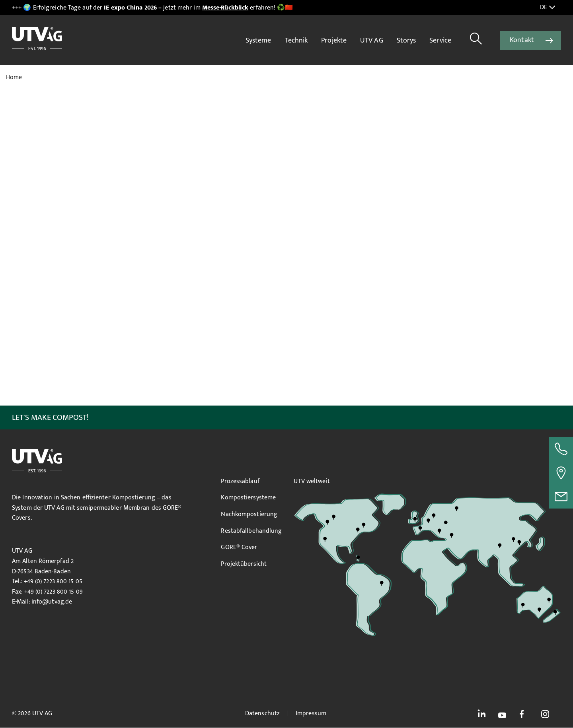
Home (14, 77)
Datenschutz (262, 714)
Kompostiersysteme (248, 498)
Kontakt (522, 40)
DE (548, 8)
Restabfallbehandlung (251, 531)
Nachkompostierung (249, 514)
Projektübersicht (244, 564)
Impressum (311, 714)
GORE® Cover (239, 547)
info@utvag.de (52, 602)
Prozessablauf (240, 481)
